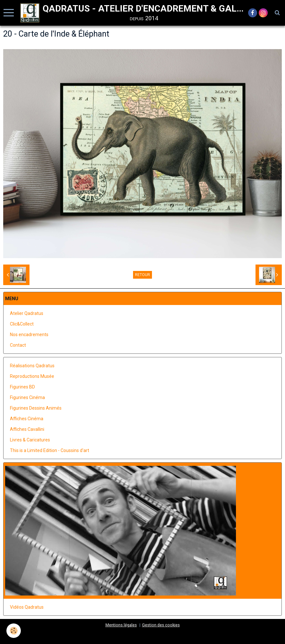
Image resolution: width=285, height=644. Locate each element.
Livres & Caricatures (30, 440)
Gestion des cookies (161, 625)
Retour (142, 275)
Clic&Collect (22, 324)
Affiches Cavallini (27, 429)
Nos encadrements (29, 335)
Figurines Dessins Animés (36, 408)
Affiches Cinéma (27, 419)
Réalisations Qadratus (32, 366)
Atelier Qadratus (27, 313)
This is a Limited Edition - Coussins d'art (50, 450)
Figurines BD (22, 387)
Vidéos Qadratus (27, 607)
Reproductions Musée (32, 376)
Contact (18, 345)
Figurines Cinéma (27, 397)
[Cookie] (14, 631)
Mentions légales (121, 625)
